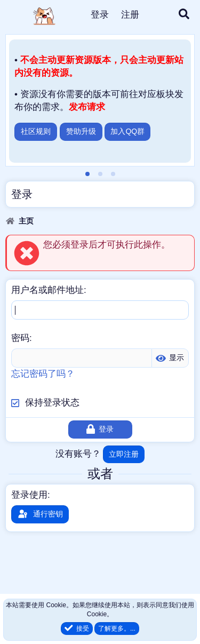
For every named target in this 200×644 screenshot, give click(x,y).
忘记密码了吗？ (43, 374)
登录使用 (29, 495)
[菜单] (15, 15)
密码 (20, 338)
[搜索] (184, 15)
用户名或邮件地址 (47, 290)
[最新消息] (158, 15)
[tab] (87, 174)
